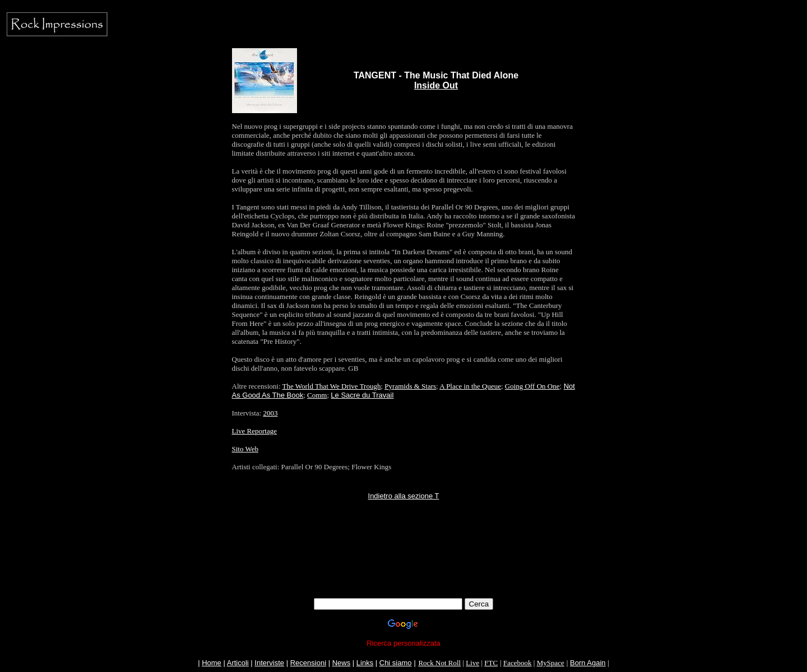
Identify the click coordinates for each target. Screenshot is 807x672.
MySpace (551, 663)
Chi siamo (396, 663)
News (342, 663)
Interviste (269, 663)
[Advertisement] (403, 573)
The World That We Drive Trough (332, 386)
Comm (317, 395)
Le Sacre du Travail (362, 395)
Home (212, 663)
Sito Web (245, 449)
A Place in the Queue (470, 386)
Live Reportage (255, 431)
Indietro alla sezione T (404, 496)
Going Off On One (532, 386)
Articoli (238, 663)
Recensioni (308, 663)
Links (365, 663)
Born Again (588, 663)
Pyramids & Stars (410, 386)
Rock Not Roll (439, 663)
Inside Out (436, 85)
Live (472, 663)
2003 (270, 413)
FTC (491, 663)
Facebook (518, 663)
